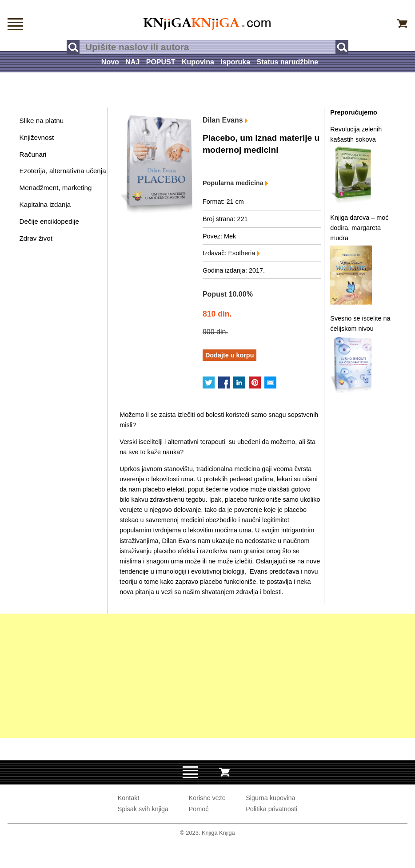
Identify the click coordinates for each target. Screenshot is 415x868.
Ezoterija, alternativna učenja (63, 171)
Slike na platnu (42, 121)
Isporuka (235, 62)
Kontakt (129, 798)
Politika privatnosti (271, 809)
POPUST (161, 62)
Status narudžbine (287, 62)
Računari (33, 154)
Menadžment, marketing (56, 188)
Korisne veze (207, 798)
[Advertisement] (207, 676)
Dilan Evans (225, 120)
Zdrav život (36, 238)
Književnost (37, 137)
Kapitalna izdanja (45, 204)
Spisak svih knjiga (143, 809)
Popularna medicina (235, 183)
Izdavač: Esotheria (231, 253)
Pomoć (199, 809)
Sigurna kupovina (270, 798)
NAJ (132, 62)
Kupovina (198, 62)
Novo (110, 62)
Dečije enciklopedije (49, 221)
